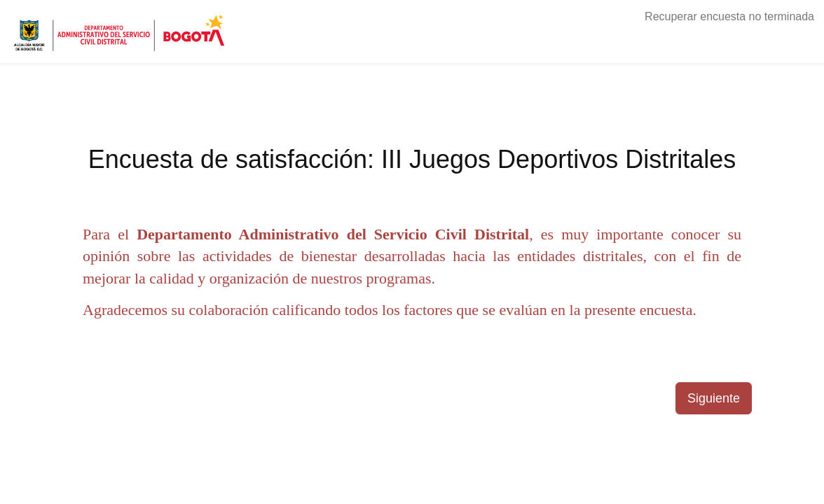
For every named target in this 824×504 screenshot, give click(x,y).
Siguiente (714, 398)
